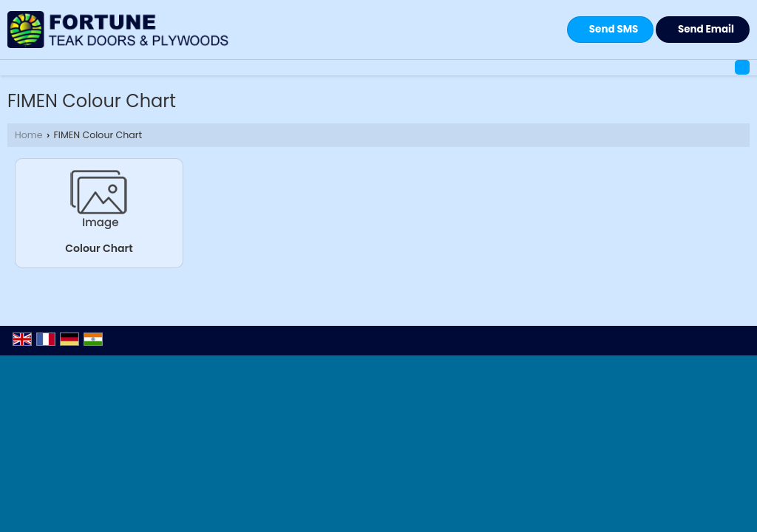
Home (29, 135)
